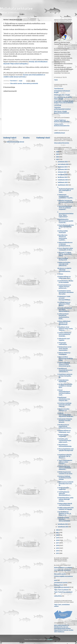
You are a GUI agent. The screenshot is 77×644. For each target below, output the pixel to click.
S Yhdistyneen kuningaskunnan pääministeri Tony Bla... (65, 196)
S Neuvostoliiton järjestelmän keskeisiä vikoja (65, 359)
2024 (58, 157)
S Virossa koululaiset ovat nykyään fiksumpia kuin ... (65, 450)
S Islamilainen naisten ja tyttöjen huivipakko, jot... (65, 376)
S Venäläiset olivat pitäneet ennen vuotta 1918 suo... (65, 329)
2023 (58, 159)
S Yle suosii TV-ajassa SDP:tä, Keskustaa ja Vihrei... (64, 254)
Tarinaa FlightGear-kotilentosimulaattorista (62, 121)
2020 (58, 535)
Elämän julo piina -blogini (62, 95)
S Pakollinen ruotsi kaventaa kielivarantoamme (64, 519)
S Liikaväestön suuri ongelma (64, 339)
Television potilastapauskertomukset (62, 108)
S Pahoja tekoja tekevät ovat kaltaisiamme (65, 504)
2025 (58, 154)
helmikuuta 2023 (63, 524)
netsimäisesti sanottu (61, 583)
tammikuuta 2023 (63, 527)
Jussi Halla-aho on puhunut (62, 570)
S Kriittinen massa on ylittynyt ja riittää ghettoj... (64, 304)
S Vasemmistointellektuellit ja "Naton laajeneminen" (65, 214)
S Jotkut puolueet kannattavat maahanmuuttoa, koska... (63, 316)
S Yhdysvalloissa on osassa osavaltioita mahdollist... (64, 468)
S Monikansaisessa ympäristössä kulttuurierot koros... (65, 426)
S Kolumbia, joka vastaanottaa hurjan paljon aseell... (64, 441)
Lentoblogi (58, 105)
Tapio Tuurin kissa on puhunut (63, 592)
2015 (58, 548)
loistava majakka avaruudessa (63, 576)
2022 (58, 530)
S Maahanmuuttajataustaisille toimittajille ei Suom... (65, 190)
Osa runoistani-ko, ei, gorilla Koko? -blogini (63, 98)
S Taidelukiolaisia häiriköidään (63, 381)
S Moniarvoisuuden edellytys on (63, 410)
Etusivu (26, 138)
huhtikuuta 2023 (63, 182)
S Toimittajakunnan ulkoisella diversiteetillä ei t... (64, 494)
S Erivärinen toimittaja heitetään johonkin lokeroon (64, 405)
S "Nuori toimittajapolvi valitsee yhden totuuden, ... (65, 462)
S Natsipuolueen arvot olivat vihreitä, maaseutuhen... (64, 349)
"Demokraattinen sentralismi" (63, 436)
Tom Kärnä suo (59, 89)
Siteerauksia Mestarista (62, 143)
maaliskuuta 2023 (63, 185)
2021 (58, 533)
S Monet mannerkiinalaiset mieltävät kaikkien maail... (64, 392)
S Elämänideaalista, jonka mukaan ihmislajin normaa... (65, 499)
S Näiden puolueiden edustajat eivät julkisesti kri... (64, 264)
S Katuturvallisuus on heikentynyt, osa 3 (64, 431)
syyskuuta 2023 (63, 169)
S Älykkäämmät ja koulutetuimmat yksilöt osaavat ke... (65, 221)
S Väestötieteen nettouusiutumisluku (64, 446)
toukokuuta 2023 (63, 180)
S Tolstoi (60, 274)
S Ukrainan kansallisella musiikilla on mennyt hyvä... (65, 386)
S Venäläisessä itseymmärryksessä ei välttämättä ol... (65, 370)
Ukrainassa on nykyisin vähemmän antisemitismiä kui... (64, 270)
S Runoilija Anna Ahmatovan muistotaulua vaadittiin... (62, 238)
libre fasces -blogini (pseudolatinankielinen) (62, 112)
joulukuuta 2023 (63, 162)
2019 (58, 538)
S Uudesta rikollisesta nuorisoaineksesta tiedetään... (64, 334)
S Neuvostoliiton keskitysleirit (63, 259)
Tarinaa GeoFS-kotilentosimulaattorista (62, 125)
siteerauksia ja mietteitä (30, 83)
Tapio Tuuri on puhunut (61, 590)
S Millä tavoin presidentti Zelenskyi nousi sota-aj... (65, 484)
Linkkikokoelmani (59, 133)
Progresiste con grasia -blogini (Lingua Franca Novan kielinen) (64, 102)
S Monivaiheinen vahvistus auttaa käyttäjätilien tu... (66, 227)
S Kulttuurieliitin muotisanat (63, 232)
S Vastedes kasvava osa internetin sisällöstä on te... (65, 202)
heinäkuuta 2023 (63, 175)
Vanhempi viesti (43, 138)
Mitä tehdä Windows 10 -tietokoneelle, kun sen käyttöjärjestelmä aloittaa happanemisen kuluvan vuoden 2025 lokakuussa (64, 629)
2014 (58, 551)
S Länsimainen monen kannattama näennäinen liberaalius (65, 292)
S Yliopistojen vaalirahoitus (62, 344)
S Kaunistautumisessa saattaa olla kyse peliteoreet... (64, 287)
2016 (58, 545)
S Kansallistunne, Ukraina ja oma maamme (65, 282)
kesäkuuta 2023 (63, 177)
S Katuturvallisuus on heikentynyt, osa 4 (64, 277)
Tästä (56, 80)
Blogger (50, 639)
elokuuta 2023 (62, 172)
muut (56, 580)
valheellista (58, 596)
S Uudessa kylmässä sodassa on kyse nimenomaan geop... (64, 364)
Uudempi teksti (10, 138)
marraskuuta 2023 (63, 164)
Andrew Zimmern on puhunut (63, 568)
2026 (58, 152)
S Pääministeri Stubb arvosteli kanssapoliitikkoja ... (64, 298)
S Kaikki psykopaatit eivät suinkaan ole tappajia (65, 508)
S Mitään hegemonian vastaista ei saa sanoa (65, 473)
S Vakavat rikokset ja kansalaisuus (64, 354)
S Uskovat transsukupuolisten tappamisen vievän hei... (66, 415)
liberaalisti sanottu (16, 83)
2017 (58, 543)
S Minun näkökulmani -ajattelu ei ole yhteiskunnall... (64, 323)
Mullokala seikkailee (16, 9)
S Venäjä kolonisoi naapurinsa (63, 489)
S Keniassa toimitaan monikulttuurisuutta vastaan (64, 478)
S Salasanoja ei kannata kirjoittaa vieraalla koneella (65, 421)
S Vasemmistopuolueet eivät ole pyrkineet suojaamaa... (65, 208)
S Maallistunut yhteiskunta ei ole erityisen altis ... (64, 399)
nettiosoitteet (59, 585)
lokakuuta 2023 (63, 167)
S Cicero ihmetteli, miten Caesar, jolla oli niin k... (65, 249)
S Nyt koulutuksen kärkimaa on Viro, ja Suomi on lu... (64, 513)
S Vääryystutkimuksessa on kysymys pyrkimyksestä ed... (65, 244)
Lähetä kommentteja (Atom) (15, 142)
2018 (58, 540)
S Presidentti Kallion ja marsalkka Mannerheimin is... (65, 310)
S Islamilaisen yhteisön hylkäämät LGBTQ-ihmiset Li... (64, 456)
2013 (58, 553)
